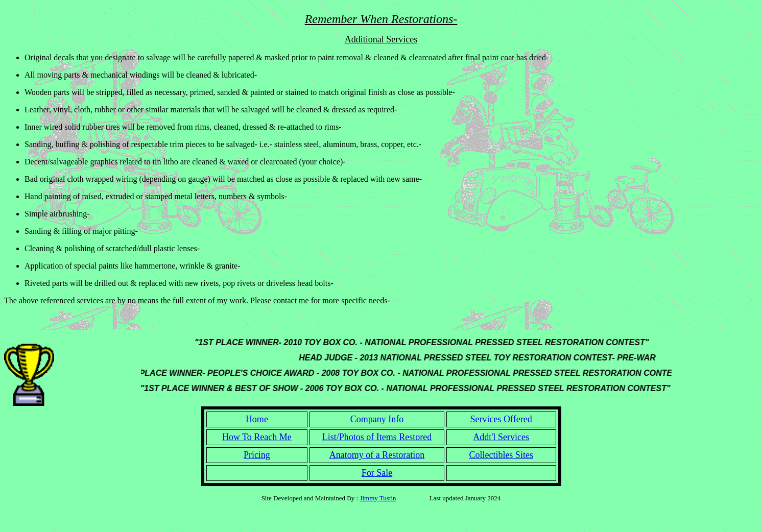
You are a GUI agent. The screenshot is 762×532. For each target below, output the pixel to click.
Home (257, 419)
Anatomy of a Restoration (377, 455)
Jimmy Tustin (378, 498)
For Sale (377, 473)
